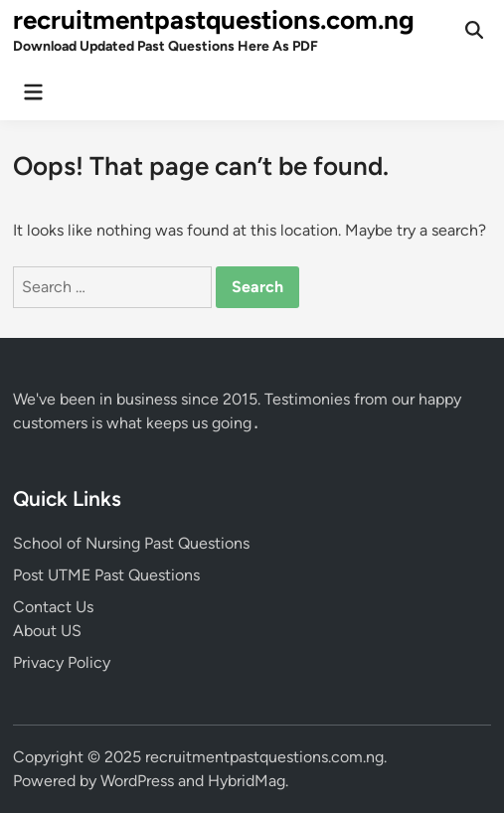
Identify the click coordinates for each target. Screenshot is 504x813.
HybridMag (247, 781)
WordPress (137, 781)
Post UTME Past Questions (106, 575)
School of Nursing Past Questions (131, 543)
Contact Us (53, 607)
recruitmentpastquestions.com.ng (214, 20)
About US (47, 631)
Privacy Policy (62, 662)
